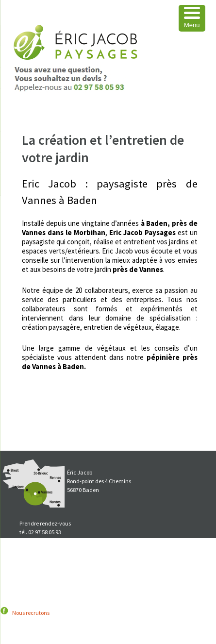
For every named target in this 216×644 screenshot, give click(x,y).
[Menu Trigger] (192, 18)
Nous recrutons (31, 613)
